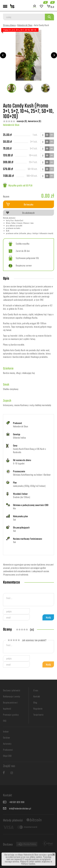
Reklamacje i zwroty (12, 696)
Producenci (8, 750)
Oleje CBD (7, 756)
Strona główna (9, 25)
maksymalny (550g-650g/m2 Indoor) (29, 486)
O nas (36, 690)
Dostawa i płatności (12, 690)
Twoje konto (38, 715)
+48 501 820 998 (17, 802)
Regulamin (38, 708)
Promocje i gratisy (11, 715)
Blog (35, 702)
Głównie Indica (19, 437)
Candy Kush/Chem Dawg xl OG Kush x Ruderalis (29, 450)
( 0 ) (32, 630)
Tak (14, 519)
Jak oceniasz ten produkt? (27, 641)
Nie (14, 508)
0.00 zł (48, 196)
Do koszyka (20, 204)
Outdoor (7, 737)
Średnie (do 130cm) (22, 497)
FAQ (5, 721)
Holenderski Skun (25, 25)
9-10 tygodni (19, 463)
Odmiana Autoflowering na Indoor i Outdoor (32, 475)
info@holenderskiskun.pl (20, 808)
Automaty (7, 744)
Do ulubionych (20, 213)
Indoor (6, 731)
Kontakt (37, 696)
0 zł (50, 7)
